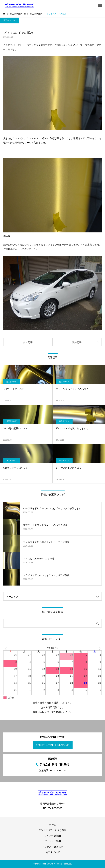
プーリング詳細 (53, 841)
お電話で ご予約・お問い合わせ (53, 745)
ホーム (53, 825)
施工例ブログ (9, 20)
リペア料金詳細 (53, 836)
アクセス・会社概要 (53, 847)
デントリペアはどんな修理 (53, 830)
